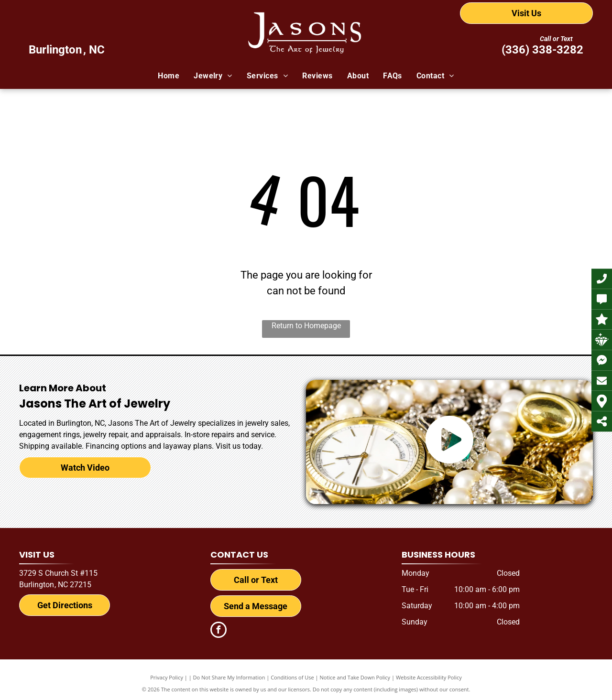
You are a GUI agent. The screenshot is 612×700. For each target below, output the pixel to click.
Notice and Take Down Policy (355, 677)
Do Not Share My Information (229, 677)
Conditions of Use (292, 677)
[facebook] (219, 631)
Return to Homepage (306, 326)
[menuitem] (169, 76)
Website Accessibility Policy (429, 677)
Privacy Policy (167, 677)
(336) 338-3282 (542, 50)
